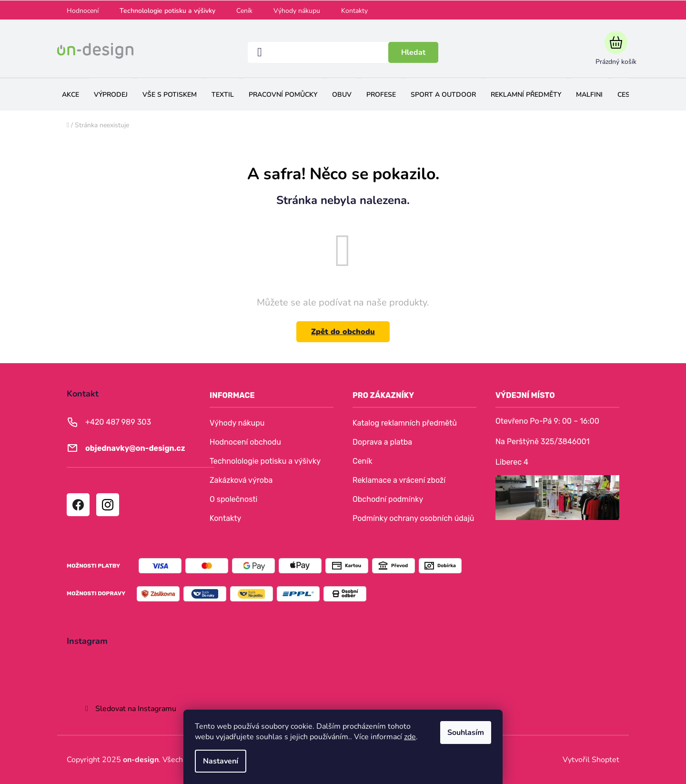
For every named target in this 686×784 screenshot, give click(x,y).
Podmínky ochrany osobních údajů (413, 518)
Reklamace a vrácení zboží (399, 480)
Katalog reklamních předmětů (405, 423)
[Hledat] (343, 52)
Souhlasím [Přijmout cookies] (466, 733)
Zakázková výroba (241, 480)
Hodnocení (83, 11)
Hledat (413, 52)
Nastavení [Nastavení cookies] (221, 761)
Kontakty (354, 11)
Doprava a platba (382, 442)
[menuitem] (71, 95)
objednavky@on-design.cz (135, 448)
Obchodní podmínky (388, 499)
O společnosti (233, 499)
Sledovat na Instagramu (136, 709)
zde (410, 737)
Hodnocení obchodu (245, 442)
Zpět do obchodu (343, 332)
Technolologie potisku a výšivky (167, 11)
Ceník (244, 11)
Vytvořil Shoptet (591, 760)
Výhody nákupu (297, 11)
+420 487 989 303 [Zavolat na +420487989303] (118, 422)
